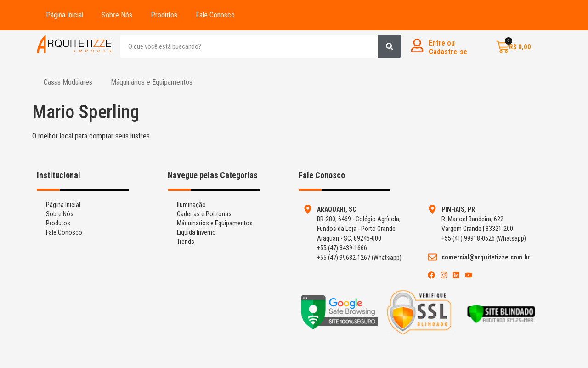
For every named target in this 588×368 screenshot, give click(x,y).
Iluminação (191, 205)
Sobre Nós (117, 15)
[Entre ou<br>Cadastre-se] (417, 46)
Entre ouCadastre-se (448, 47)
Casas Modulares (68, 82)
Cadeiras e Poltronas (204, 214)
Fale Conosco (215, 15)
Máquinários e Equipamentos (152, 82)
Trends (186, 241)
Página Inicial (65, 15)
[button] (70, 82)
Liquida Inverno (196, 232)
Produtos (164, 15)
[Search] (390, 46)
